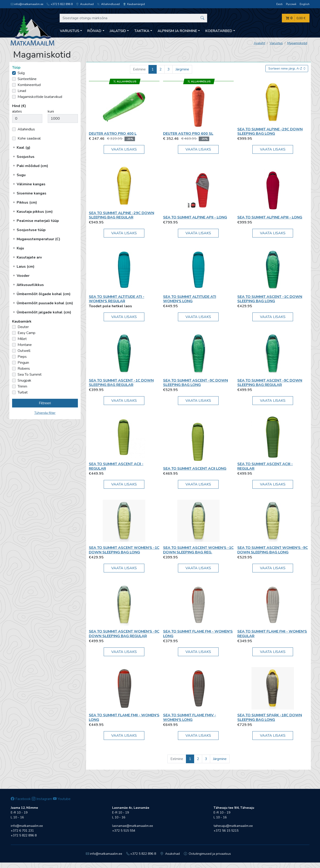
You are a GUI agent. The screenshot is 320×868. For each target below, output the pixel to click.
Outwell (24, 351)
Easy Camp (26, 333)
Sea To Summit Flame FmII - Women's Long (124, 717)
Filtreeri (45, 403)
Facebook (21, 799)
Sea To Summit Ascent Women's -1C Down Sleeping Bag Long (124, 550)
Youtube (62, 799)
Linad (22, 91)
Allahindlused (108, 4)
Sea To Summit (30, 375)
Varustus (276, 43)
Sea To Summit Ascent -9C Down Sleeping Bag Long (196, 383)
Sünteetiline (27, 79)
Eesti (279, 4)
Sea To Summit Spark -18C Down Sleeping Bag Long (270, 717)
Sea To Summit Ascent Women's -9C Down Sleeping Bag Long (273, 550)
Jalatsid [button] (118, 31)
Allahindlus (26, 129)
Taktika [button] (142, 31)
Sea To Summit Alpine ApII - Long (195, 217)
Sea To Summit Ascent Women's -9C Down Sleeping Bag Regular (124, 634)
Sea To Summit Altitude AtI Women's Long (190, 299)
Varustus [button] (70, 31)
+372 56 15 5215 (226, 831)
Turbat (23, 392)
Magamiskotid (297, 43)
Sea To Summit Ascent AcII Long (195, 469)
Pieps (22, 357)
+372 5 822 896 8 (60, 4)
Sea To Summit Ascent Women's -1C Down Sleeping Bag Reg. (198, 550)
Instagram (42, 799)
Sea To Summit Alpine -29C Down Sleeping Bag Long (270, 131)
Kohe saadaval (29, 138)
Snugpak (24, 380)
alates (17, 111)
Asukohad (85, 4)
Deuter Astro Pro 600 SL (188, 134)
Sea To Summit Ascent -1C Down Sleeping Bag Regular (121, 383)
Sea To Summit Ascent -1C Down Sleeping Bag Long (270, 299)
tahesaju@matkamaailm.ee (233, 826)
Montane (25, 345)
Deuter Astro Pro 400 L (113, 134)
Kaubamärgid (134, 4)
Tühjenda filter (45, 413)
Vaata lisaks (124, 149)
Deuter (23, 327)
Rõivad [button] (94, 31)
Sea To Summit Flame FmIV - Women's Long (190, 717)
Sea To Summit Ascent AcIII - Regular (265, 466)
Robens (24, 369)
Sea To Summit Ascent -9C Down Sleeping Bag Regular (270, 383)
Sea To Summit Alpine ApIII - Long (270, 217)
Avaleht (259, 43)
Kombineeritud (29, 85)
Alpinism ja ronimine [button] (177, 31)
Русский (291, 4)
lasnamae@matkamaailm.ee (133, 826)
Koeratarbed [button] (219, 31)
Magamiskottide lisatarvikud (40, 97)
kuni (51, 111)
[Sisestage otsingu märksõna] (134, 18)
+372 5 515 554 (124, 831)
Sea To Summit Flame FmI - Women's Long (198, 634)
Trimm (22, 386)
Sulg (21, 73)
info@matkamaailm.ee (27, 4)
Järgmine (182, 69)
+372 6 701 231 (22, 831)
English (305, 4)
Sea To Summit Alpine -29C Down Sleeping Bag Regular (122, 215)
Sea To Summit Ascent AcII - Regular (116, 466)
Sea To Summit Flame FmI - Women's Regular (272, 634)
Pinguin (23, 363)
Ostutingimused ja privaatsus (208, 854)
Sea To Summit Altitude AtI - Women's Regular (117, 299)
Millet (22, 339)
